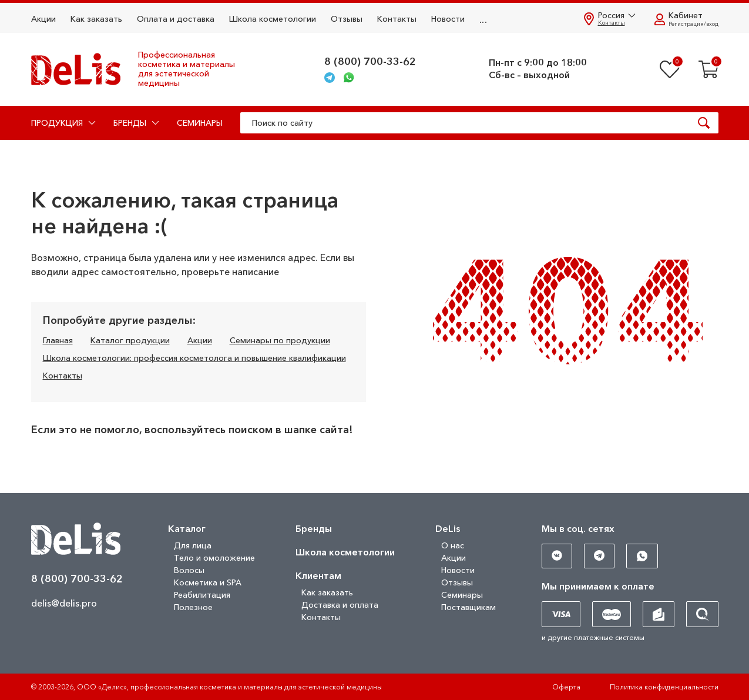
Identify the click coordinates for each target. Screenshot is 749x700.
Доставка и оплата (340, 605)
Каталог (187, 528)
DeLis (448, 528)
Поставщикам (468, 607)
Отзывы (347, 19)
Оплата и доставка (176, 19)
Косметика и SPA (208, 582)
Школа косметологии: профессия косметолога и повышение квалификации (194, 358)
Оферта (566, 687)
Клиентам (318, 575)
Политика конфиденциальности (664, 687)
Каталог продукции (130, 340)
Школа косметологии (273, 19)
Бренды (314, 528)
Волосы (189, 570)
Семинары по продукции (280, 340)
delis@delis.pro (64, 603)
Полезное (193, 607)
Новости (448, 19)
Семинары (200, 123)
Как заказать (96, 19)
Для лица (193, 545)
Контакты (397, 19)
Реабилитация (202, 595)
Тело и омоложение (214, 558)
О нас (453, 545)
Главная (58, 340)
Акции (43, 19)
